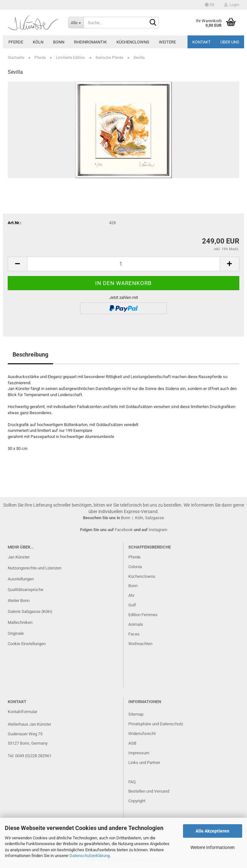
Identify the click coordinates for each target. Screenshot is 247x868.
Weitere (167, 42)
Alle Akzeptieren (212, 831)
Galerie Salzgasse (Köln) (30, 611)
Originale (16, 633)
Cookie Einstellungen (27, 644)
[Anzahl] (123, 264)
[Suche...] (76, 23)
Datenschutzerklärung (90, 856)
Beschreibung (30, 354)
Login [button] (232, 5)
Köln (38, 42)
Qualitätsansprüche (26, 590)
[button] (210, 5)
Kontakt (201, 42)
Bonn (59, 42)
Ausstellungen (21, 579)
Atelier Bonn (19, 601)
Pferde (16, 42)
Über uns (230, 42)
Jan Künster (19, 557)
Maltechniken (20, 622)
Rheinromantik (90, 42)
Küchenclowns (133, 42)
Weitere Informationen (213, 847)
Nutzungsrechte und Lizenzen (35, 568)
